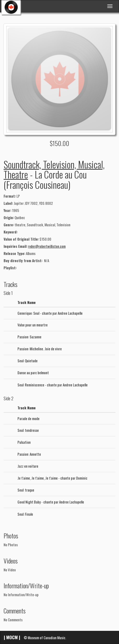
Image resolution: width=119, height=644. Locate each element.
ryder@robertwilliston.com (47, 246)
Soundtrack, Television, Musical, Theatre (54, 169)
